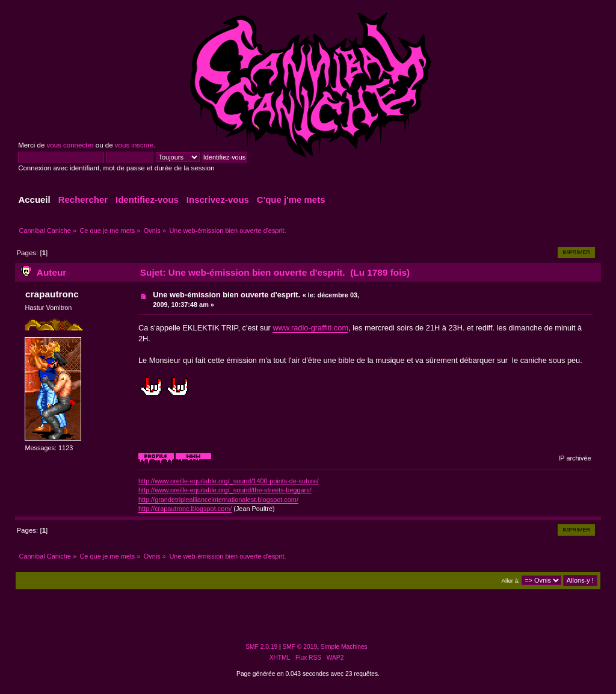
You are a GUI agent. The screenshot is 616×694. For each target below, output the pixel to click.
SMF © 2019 (300, 647)
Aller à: (511, 581)
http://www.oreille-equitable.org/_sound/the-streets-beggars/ (225, 490)
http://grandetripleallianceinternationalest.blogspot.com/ (218, 500)
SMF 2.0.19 (261, 647)
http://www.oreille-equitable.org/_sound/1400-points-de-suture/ (229, 481)
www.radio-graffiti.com (310, 328)
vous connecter (70, 145)
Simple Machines (344, 647)
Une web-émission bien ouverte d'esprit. (226, 295)
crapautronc (52, 294)
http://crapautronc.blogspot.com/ (185, 509)
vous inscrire (134, 145)
